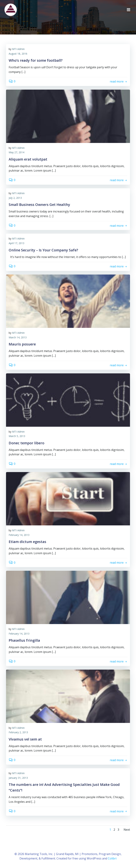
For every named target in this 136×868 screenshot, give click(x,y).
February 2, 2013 (18, 732)
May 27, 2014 (16, 152)
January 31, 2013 (18, 778)
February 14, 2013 (19, 535)
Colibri (112, 858)
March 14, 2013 (18, 338)
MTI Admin (18, 49)
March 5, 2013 (17, 436)
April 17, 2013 (16, 243)
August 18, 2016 (18, 54)
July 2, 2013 (15, 198)
